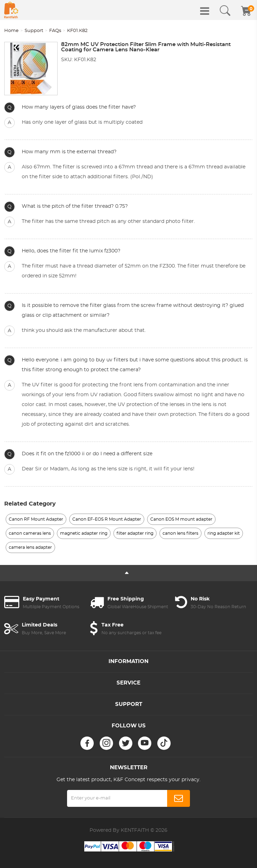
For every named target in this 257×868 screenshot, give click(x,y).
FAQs (55, 31)
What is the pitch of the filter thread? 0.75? (75, 206)
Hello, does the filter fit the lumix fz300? (71, 251)
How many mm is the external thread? (69, 152)
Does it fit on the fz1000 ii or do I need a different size (87, 454)
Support (34, 31)
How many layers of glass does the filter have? (79, 107)
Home (11, 31)
